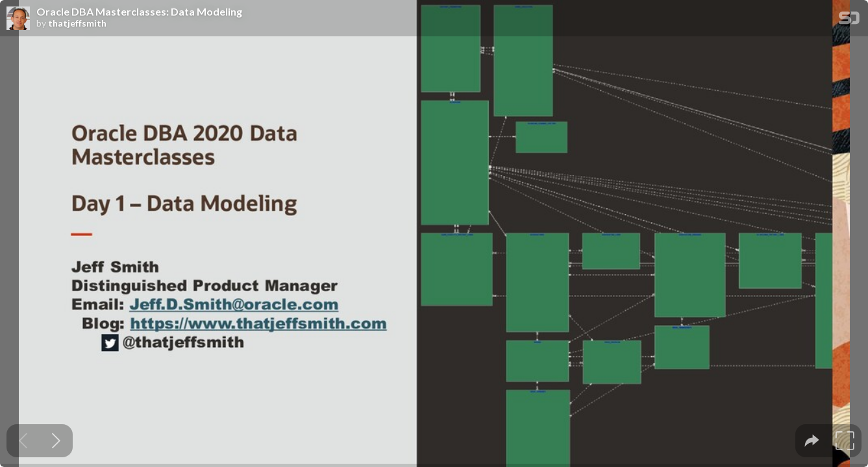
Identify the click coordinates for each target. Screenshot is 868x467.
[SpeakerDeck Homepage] (849, 20)
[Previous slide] (23, 441)
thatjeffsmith (77, 23)
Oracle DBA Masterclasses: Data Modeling (139, 12)
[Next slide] (56, 441)
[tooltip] (812, 441)
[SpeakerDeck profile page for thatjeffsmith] (18, 19)
